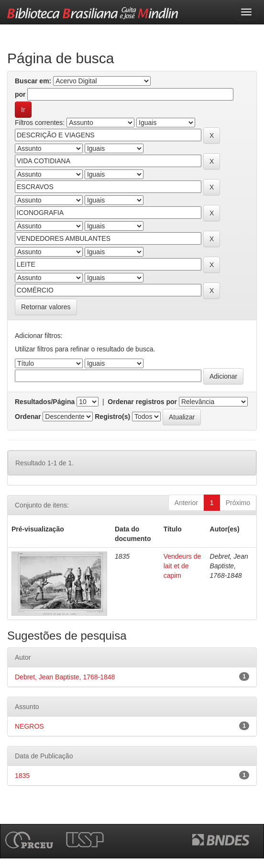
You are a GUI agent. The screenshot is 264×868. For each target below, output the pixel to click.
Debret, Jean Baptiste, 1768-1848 (65, 677)
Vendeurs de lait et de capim (182, 566)
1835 (22, 776)
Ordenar (28, 417)
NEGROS (29, 726)
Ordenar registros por (142, 402)
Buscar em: (33, 81)
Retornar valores (46, 307)
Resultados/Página (45, 402)
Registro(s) (112, 417)
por (20, 94)
